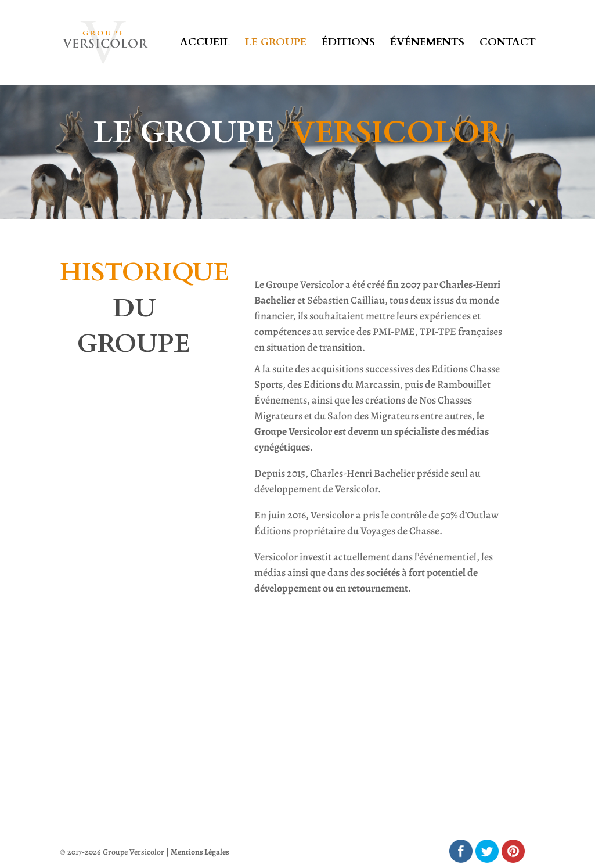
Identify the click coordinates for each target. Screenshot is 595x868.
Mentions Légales (200, 852)
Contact (508, 44)
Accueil (205, 44)
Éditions (348, 44)
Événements (427, 44)
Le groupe (276, 44)
